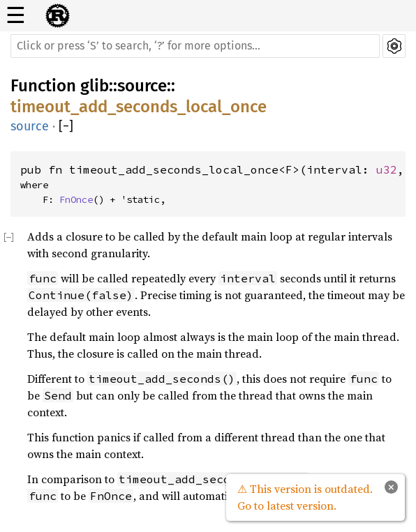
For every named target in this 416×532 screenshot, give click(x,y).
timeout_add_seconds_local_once (139, 107)
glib (95, 86)
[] (66, 127)
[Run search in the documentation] (195, 46)
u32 (387, 169)
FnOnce (76, 199)
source (142, 86)
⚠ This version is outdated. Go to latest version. (305, 497)
